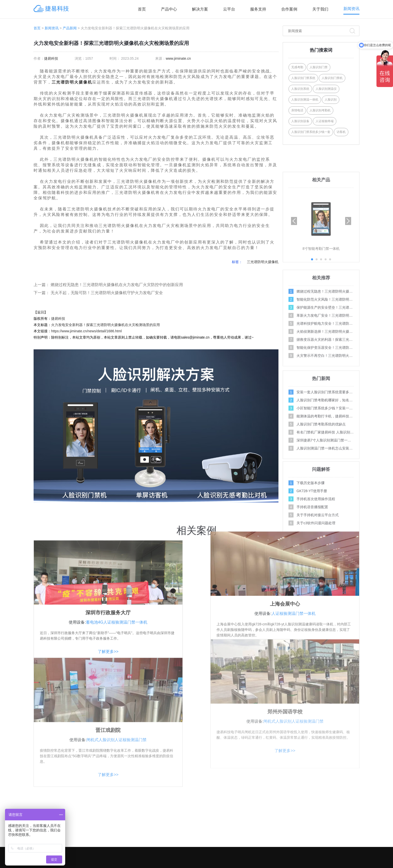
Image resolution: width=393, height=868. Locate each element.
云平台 (229, 9)
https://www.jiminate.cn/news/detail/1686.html (86, 331)
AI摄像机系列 (169, 829)
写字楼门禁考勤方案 (237, 819)
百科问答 (350, 849)
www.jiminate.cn (178, 58)
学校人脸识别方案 (235, 809)
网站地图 (294, 864)
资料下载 (297, 839)
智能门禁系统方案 (235, 829)
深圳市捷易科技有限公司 (174, 864)
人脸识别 (331, 100)
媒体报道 (350, 839)
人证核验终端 (325, 121)
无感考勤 (297, 67)
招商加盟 (297, 829)
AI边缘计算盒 (169, 849)
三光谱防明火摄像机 (72, 82)
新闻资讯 (351, 9)
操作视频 (350, 799)
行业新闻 (350, 819)
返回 (41, 312)
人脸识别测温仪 (326, 89)
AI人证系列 (168, 809)
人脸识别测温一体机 (305, 100)
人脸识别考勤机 (320, 110)
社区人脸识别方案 (235, 799)
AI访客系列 (168, 819)
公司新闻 (350, 829)
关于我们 (320, 9)
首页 (142, 9)
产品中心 (169, 9)
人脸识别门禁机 (332, 78)
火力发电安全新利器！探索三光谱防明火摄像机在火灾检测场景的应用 (106, 325)
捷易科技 (51, 58)
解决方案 (200, 9)
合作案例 (289, 9)
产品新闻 (70, 28)
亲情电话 (297, 110)
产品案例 (297, 819)
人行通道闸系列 (171, 839)
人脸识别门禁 (319, 67)
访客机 (341, 132)
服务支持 (258, 9)
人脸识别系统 (300, 89)
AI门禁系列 (168, 799)
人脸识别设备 (300, 121)
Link (305, 864)
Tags (265, 864)
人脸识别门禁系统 (303, 78)
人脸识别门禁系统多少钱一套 (311, 132)
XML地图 (279, 864)
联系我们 (297, 809)
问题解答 (350, 809)
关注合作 (298, 786)
